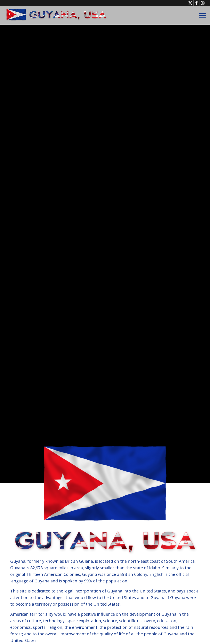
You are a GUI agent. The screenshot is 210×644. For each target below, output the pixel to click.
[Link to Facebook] (197, 3)
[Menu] (201, 15)
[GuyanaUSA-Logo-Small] (57, 15)
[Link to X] (190, 3)
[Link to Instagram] (203, 3)
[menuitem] (201, 15)
